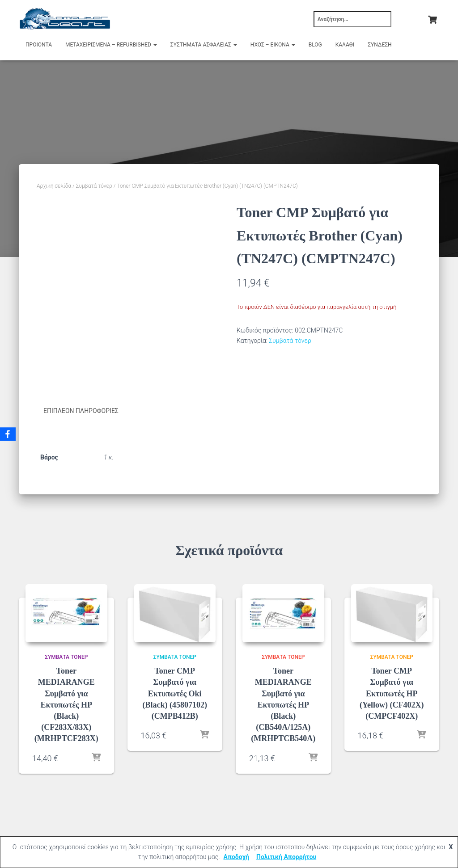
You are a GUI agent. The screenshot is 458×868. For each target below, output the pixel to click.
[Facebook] (8, 434)
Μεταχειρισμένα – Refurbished (111, 45)
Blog (315, 45)
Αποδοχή (236, 857)
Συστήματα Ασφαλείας (204, 45)
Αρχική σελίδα (54, 186)
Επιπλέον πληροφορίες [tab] (81, 411)
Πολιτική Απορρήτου (286, 857)
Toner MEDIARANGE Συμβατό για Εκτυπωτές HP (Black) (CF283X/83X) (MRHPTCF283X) (66, 704)
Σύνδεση (380, 45)
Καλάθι (345, 45)
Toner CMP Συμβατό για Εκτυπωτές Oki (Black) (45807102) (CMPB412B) (175, 693)
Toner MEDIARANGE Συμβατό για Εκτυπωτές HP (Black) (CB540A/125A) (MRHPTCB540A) (283, 704)
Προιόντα (39, 45)
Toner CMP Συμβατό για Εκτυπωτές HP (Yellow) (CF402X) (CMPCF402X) (392, 693)
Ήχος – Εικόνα (273, 45)
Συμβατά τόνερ (94, 186)
